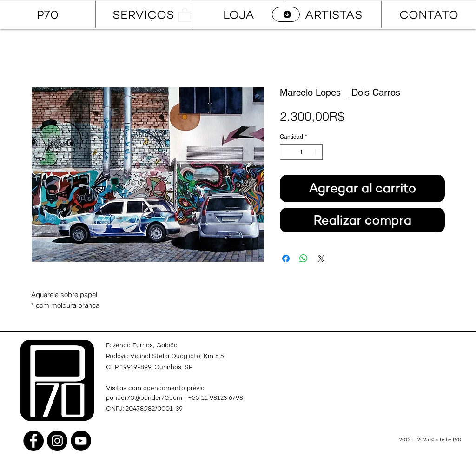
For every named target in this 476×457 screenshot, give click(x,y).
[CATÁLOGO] (286, 14)
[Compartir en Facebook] (286, 258)
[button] (185, 14)
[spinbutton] (301, 152)
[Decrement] (286, 152)
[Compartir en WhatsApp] (304, 258)
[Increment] (316, 152)
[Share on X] (321, 258)
